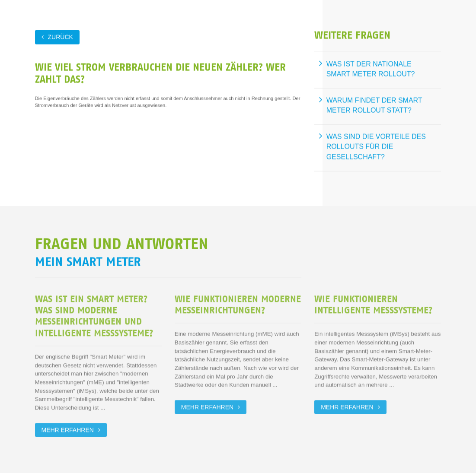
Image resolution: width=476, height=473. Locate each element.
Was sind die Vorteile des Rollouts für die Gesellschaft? (376, 146)
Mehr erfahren (68, 429)
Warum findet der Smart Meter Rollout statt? (374, 105)
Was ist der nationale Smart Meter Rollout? (371, 69)
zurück (61, 37)
